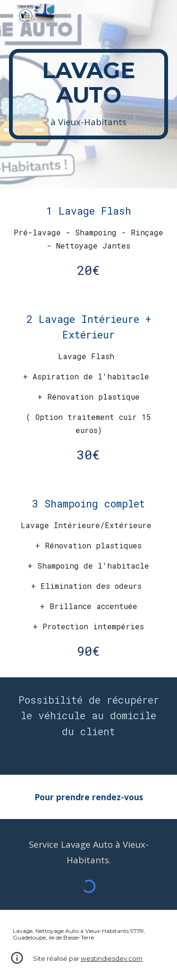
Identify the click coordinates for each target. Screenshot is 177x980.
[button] (17, 961)
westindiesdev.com (112, 958)
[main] (89, 94)
